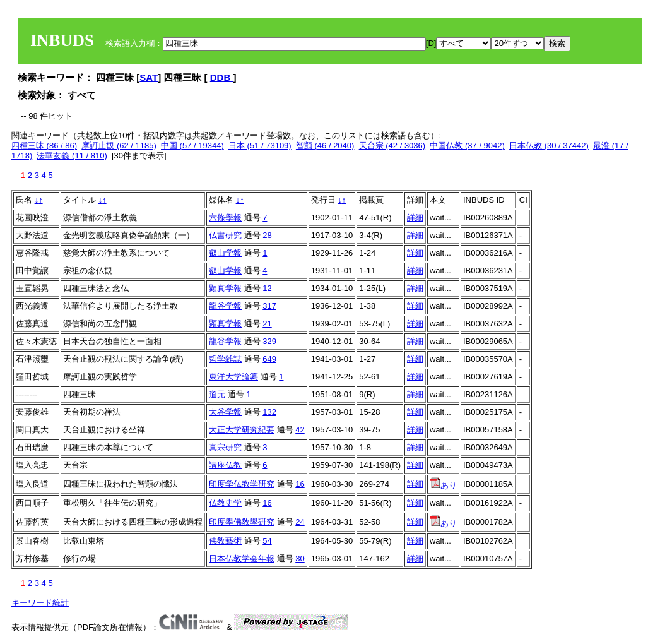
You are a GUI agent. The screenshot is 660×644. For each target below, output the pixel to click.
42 (300, 430)
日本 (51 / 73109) (260, 146)
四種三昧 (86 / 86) (44, 146)
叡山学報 (225, 253)
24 (300, 522)
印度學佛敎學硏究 (242, 522)
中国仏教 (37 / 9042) (467, 146)
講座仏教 (225, 465)
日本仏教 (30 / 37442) (549, 146)
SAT (149, 77)
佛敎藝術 (225, 541)
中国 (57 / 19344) (192, 146)
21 (267, 324)
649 (269, 359)
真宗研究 (225, 447)
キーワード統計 (40, 603)
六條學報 (225, 218)
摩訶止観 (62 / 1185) (119, 146)
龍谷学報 (225, 306)
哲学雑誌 (225, 359)
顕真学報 (225, 288)
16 (300, 484)
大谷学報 (225, 412)
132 (269, 412)
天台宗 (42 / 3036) (392, 146)
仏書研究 (225, 235)
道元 (217, 394)
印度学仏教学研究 (242, 484)
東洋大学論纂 (233, 377)
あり (443, 485)
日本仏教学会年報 (242, 558)
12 (267, 288)
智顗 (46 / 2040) (325, 146)
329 (269, 341)
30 (300, 558)
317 (269, 306)
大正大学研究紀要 (242, 430)
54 (267, 541)
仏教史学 (225, 503)
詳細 (415, 218)
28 (267, 235)
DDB (222, 77)
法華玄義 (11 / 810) (72, 156)
